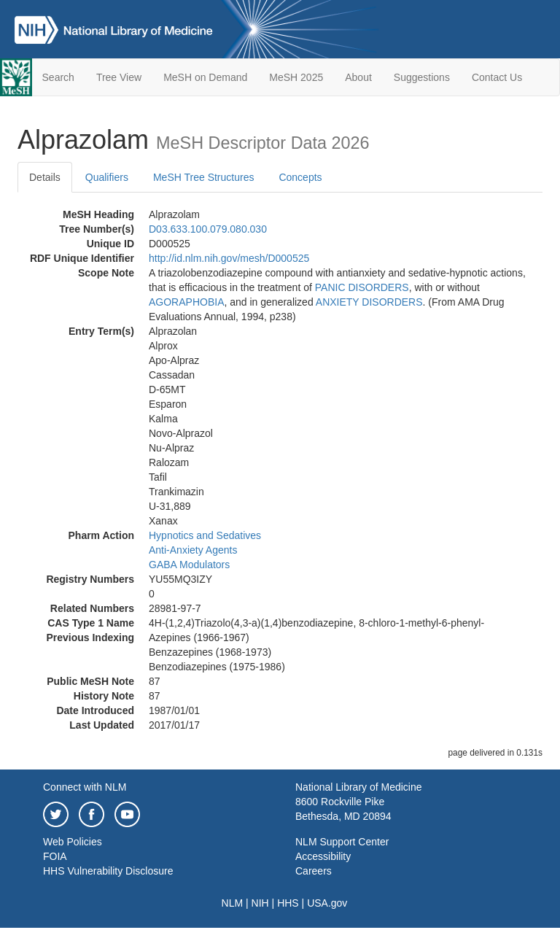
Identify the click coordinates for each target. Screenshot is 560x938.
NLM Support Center (342, 842)
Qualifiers (107, 177)
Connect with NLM (85, 787)
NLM (233, 903)
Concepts (300, 177)
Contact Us (497, 77)
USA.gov (327, 903)
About (358, 77)
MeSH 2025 (296, 77)
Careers (314, 871)
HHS (288, 903)
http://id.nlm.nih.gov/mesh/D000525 (229, 258)
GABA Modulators (189, 565)
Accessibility (323, 856)
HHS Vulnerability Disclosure (108, 871)
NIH (260, 903)
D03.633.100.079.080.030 (208, 229)
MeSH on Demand (205, 77)
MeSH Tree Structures (204, 177)
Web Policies (73, 842)
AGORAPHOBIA (186, 302)
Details (45, 177)
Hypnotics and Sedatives (205, 535)
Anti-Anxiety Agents (193, 550)
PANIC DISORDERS (362, 287)
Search (58, 77)
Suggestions (422, 77)
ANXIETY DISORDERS (369, 302)
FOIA (55, 856)
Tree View (119, 77)
